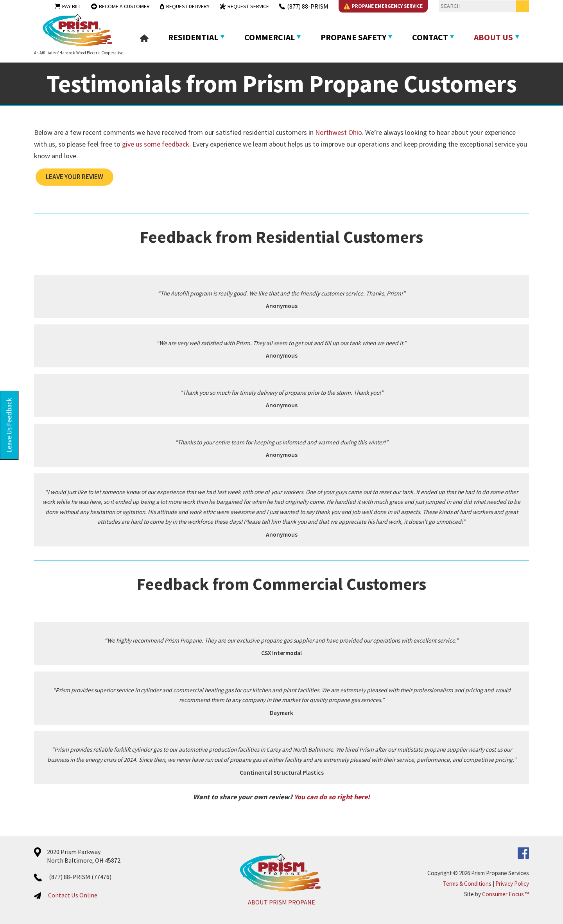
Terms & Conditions (467, 884)
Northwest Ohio (339, 132)
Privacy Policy (512, 884)
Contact (430, 37)
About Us (493, 37)
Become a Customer (120, 6)
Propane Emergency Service (383, 6)
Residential (193, 37)
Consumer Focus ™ (506, 894)
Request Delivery (185, 6)
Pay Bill (68, 6)
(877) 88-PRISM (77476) (80, 877)
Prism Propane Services (500, 873)
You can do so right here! (332, 797)
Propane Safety (353, 37)
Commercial (270, 37)
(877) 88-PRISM (304, 6)
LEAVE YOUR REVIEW (74, 177)
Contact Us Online (73, 895)
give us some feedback (156, 144)
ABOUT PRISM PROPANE (281, 902)
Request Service (244, 6)
